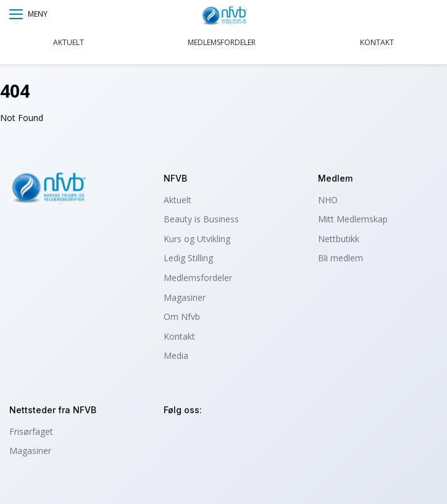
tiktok (242, 437)
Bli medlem (340, 258)
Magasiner (185, 297)
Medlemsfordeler (222, 42)
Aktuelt (69, 42)
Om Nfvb (182, 317)
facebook (208, 437)
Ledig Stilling (188, 258)
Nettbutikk (339, 239)
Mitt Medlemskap (353, 219)
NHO (328, 200)
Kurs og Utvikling (197, 239)
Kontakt (377, 42)
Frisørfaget (31, 431)
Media (176, 355)
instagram (175, 437)
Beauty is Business (201, 219)
